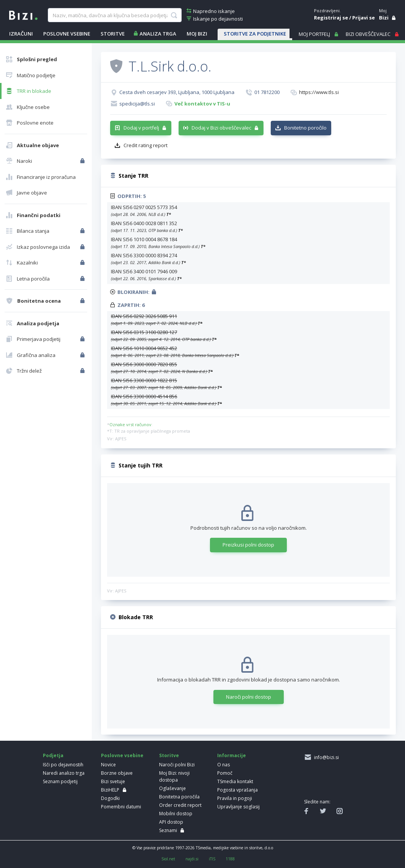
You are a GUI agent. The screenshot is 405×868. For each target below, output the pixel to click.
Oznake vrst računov (130, 424)
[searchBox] (115, 15)
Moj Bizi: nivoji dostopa (174, 776)
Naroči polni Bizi (177, 765)
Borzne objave (117, 773)
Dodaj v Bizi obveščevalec (221, 128)
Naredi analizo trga (64, 773)
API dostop (171, 822)
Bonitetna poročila (179, 797)
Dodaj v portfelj (141, 128)
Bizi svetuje (113, 781)
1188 (230, 859)
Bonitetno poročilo (305, 128)
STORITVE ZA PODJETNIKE (255, 34)
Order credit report (180, 805)
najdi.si (192, 859)
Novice (108, 765)
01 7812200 (267, 92)
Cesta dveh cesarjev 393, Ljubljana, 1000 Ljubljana (177, 92)
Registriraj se (331, 18)
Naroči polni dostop (249, 697)
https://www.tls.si (319, 92)
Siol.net (168, 859)
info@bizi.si (325, 757)
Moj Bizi (197, 34)
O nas (224, 765)
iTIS (212, 859)
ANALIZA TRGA (158, 34)
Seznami (168, 830)
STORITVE (113, 34)
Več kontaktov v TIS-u (202, 104)
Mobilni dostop (176, 814)
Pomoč (225, 773)
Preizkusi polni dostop (248, 545)
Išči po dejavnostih (63, 765)
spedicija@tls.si (137, 104)
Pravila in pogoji (235, 798)
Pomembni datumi (121, 807)
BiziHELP (110, 790)
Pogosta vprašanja (237, 790)
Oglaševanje (172, 788)
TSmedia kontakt (235, 781)
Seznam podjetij (60, 781)
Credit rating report (146, 145)
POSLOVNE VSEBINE (67, 34)
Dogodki (110, 798)
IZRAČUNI (21, 34)
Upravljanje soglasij (238, 807)
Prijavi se (364, 18)
